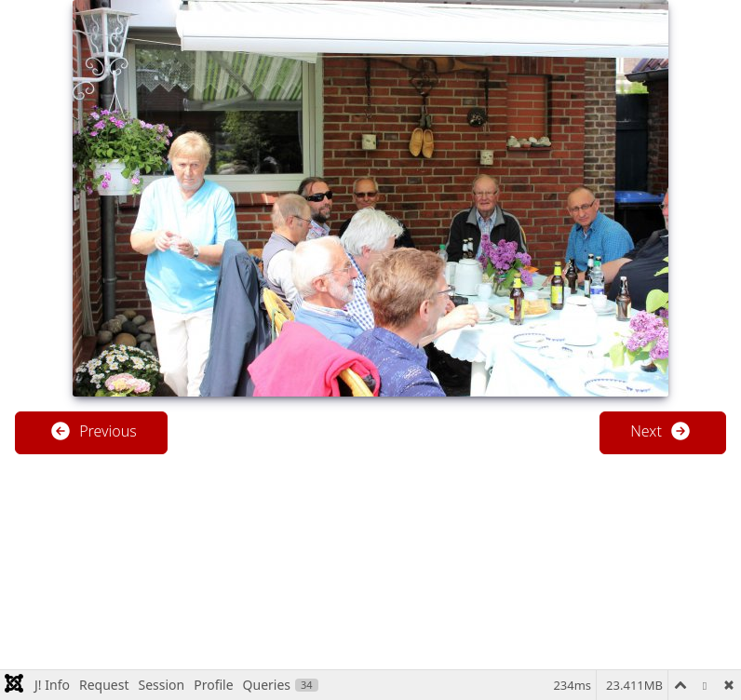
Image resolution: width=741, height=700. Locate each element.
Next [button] (661, 431)
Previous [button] (93, 431)
